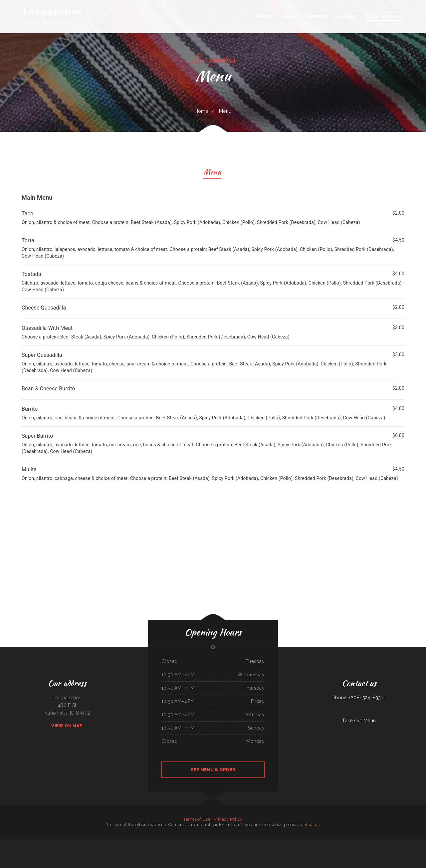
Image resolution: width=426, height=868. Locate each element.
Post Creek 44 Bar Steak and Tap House (34, 843)
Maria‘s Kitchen (237, 851)
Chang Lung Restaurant (204, 851)
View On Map (67, 726)
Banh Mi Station (396, 843)
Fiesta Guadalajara (388, 843)
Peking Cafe (167, 843)
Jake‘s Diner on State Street (285, 843)
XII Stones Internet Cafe (269, 851)
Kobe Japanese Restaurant (226, 843)
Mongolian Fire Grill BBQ (211, 843)
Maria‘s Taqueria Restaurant (341, 843)
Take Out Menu (359, 721)
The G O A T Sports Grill (115, 843)
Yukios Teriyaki (196, 843)
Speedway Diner (85, 843)
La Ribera (79, 843)
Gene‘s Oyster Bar (380, 843)
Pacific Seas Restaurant (94, 843)
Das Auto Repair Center (20, 843)
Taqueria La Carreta (251, 851)
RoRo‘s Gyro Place (73, 843)
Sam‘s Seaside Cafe (404, 843)
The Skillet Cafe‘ (275, 843)
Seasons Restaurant (190, 851)
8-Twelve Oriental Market (187, 843)
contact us (309, 825)
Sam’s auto (294, 843)
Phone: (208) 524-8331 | (359, 698)
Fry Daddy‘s (203, 843)
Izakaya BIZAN (65, 843)
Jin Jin (349, 843)
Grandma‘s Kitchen (5, 843)
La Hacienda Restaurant (56, 843)
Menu (212, 173)
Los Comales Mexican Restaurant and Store (251, 843)
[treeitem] (213, 474)
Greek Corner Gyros (355, 843)
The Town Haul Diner (265, 843)
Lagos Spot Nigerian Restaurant (226, 851)
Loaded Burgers (47, 843)
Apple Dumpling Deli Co (175, 843)
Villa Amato (332, 843)
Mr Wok (132, 843)
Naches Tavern (138, 843)
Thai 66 (219, 843)
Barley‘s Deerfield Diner (159, 843)
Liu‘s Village (12, 843)
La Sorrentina (363, 843)
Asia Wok (196, 851)
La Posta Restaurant (104, 843)
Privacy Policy (228, 819)
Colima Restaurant (313, 843)
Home (202, 111)
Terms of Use (197, 819)
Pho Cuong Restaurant (371, 843)
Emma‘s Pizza (243, 851)
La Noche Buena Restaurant (166, 851)
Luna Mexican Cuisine (237, 843)
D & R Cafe (150, 843)
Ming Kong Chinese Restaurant (179, 851)
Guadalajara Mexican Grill (303, 843)
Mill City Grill (259, 851)
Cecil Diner (144, 843)
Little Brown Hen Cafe (414, 843)
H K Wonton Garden (125, 843)
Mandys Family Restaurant (323, 843)
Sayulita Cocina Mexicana (214, 851)
